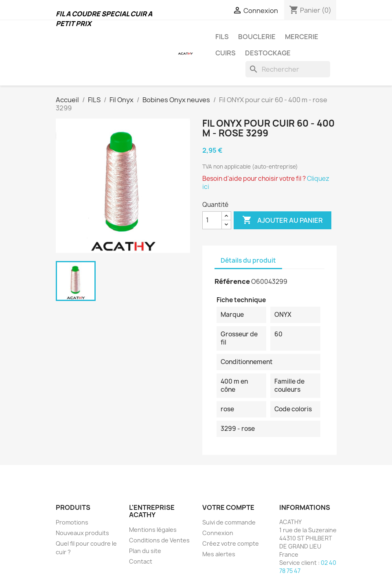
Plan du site (145, 551)
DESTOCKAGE (268, 53)
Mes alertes (219, 554)
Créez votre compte (231, 543)
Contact (141, 561)
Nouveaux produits (82, 533)
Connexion (218, 533)
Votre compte (228, 507)
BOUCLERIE (257, 37)
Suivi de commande (229, 522)
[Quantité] (212, 220)
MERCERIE (302, 37)
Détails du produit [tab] (248, 260)
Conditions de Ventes (159, 540)
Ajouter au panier (283, 220)
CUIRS (226, 53)
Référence (232, 281)
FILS (222, 37)
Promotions (72, 522)
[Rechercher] (288, 69)
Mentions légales (153, 530)
